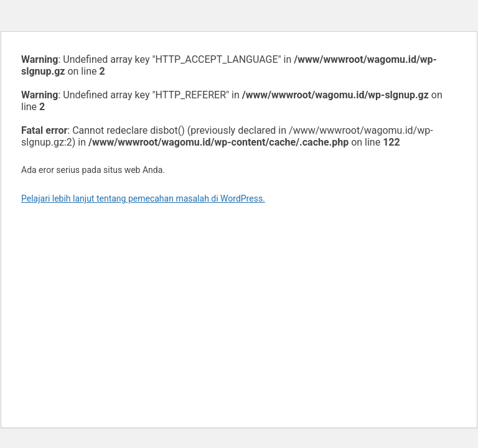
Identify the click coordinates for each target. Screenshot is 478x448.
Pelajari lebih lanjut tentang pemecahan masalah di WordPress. (143, 198)
